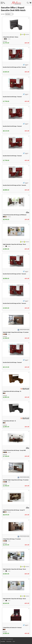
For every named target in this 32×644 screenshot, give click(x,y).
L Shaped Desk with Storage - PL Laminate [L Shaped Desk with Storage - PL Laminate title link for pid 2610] (12, 539)
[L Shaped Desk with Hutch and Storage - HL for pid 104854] (16, 383)
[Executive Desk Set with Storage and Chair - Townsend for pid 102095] (16, 266)
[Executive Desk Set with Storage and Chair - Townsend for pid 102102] (16, 60)
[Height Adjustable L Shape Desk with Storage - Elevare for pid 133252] (16, 590)
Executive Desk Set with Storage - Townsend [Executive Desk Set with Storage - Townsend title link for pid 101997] (12, 362)
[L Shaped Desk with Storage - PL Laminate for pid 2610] (16, 531)
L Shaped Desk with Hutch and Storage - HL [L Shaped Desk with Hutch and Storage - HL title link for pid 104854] (12, 391)
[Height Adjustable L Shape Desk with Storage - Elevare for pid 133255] (16, 236)
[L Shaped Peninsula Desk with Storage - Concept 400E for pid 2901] (16, 442)
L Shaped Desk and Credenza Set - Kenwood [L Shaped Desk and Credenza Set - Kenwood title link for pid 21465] (12, 628)
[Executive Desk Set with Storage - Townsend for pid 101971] (16, 119)
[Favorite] (29, 18)
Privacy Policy (9, 641)
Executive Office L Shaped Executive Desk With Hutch (13, 9)
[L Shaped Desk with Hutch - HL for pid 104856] (16, 413)
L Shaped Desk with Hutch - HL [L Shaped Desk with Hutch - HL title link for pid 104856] (9, 421)
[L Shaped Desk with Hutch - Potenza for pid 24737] (16, 30)
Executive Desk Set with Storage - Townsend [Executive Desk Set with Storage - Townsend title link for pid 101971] (12, 126)
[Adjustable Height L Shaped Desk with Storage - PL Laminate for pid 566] (16, 324)
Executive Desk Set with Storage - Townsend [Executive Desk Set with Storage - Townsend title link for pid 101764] (12, 97)
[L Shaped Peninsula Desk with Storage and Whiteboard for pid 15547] (16, 206)
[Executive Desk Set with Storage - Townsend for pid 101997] (16, 355)
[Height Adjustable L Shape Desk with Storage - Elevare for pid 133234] (16, 560)
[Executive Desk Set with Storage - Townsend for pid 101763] (16, 148)
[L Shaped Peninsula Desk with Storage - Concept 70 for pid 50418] (16, 501)
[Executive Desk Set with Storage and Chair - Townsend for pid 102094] (16, 178)
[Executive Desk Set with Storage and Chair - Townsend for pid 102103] (16, 296)
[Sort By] (9, 14)
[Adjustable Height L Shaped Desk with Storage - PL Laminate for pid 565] (16, 472)
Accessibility (3, 641)
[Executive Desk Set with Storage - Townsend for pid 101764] (16, 89)
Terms (14, 641)
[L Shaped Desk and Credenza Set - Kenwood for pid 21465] (16, 621)
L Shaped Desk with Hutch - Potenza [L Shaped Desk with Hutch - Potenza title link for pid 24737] (11, 37)
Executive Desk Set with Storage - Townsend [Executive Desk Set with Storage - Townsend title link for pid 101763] (12, 156)
